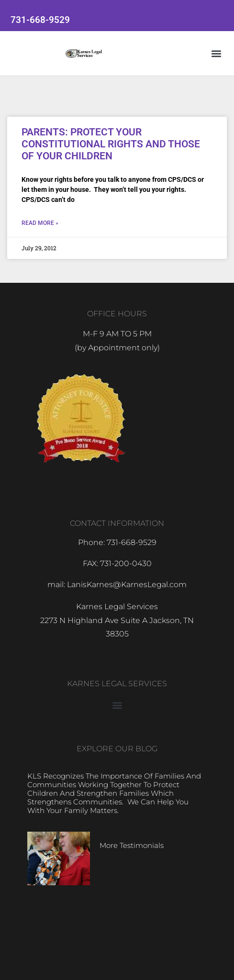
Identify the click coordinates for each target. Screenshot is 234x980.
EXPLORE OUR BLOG (117, 749)
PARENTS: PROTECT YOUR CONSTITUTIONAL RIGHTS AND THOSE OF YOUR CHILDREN (111, 144)
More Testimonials (132, 845)
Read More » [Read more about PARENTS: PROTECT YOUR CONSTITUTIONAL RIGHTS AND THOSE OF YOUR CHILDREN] (40, 223)
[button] (217, 53)
